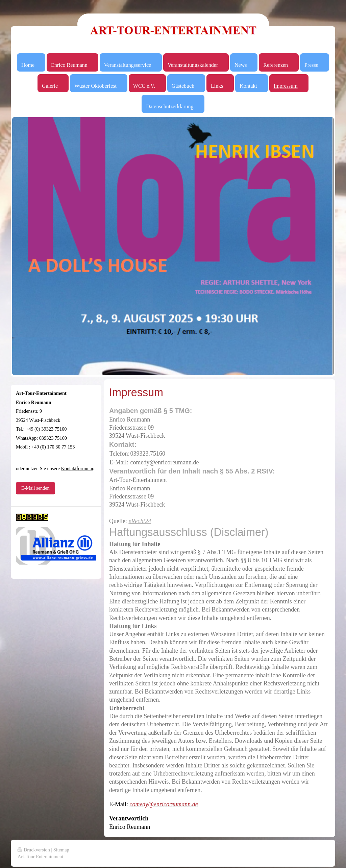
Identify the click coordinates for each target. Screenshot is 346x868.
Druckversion (34, 850)
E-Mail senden (35, 488)
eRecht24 (140, 521)
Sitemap (61, 850)
